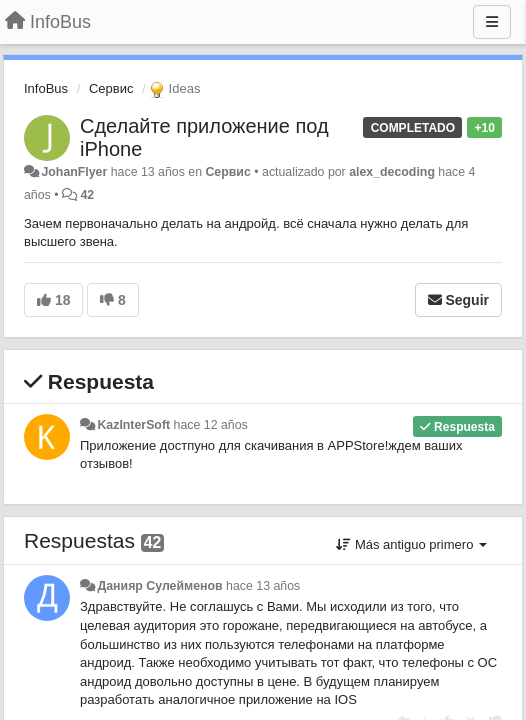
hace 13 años (263, 586)
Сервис (111, 88)
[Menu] (492, 22)
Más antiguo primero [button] (411, 544)
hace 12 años (211, 425)
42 (87, 195)
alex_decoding (392, 172)
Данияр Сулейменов (159, 586)
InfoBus (46, 88)
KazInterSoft (133, 425)
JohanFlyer (74, 172)
